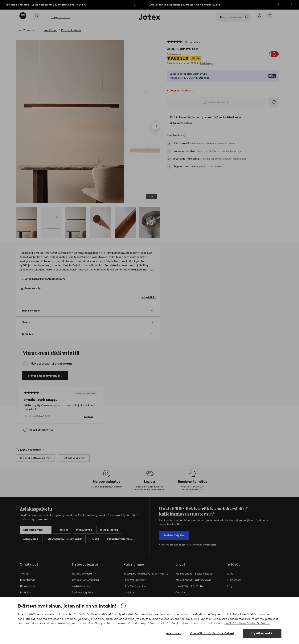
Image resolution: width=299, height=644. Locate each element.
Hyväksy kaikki (262, 633)
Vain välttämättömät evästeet (212, 633)
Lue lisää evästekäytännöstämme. (247, 623)
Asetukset (173, 633)
